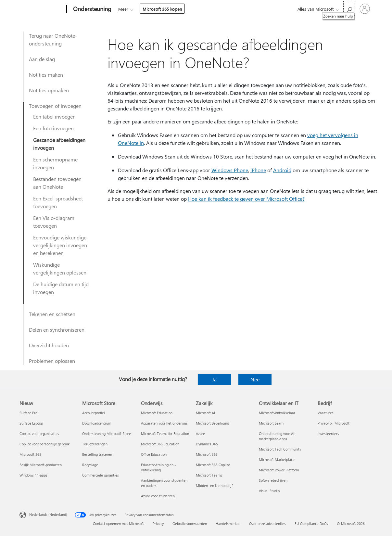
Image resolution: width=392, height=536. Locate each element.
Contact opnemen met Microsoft (118, 523)
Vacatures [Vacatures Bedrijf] (326, 413)
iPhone (258, 170)
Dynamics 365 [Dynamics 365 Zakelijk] (207, 444)
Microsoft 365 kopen (245, 9)
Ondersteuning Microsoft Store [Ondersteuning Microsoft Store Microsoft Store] (107, 434)
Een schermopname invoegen (55, 163)
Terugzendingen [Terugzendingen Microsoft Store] (95, 444)
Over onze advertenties (267, 523)
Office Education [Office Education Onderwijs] (154, 454)
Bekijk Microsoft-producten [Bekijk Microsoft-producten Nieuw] (41, 465)
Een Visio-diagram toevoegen (54, 222)
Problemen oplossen (52, 361)
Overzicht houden (49, 345)
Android (282, 170)
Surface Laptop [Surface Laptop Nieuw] (31, 423)
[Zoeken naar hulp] (349, 8)
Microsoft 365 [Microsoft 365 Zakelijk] (207, 454)
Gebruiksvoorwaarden (190, 523)
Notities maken (46, 75)
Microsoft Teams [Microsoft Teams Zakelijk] (209, 475)
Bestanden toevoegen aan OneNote (57, 183)
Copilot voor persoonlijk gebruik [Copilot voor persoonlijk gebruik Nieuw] (44, 444)
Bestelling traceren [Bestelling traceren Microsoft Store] (97, 454)
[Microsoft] (42, 9)
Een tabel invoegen (54, 116)
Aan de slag (42, 59)
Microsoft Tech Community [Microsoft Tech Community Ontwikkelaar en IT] (280, 449)
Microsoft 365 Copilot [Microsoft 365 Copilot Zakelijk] (213, 465)
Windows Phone (230, 170)
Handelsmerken (228, 523)
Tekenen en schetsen (52, 314)
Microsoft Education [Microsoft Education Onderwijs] (157, 413)
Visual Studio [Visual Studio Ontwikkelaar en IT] (269, 491)
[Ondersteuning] (92, 9)
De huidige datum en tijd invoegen (61, 288)
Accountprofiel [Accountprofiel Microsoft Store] (94, 413)
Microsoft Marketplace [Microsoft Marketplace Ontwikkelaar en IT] (277, 459)
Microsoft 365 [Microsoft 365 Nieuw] (30, 454)
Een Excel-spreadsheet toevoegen (58, 202)
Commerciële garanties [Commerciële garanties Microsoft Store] (101, 475)
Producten (179, 9)
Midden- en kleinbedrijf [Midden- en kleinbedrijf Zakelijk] (214, 485)
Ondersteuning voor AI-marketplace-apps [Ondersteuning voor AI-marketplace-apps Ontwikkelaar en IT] (277, 436)
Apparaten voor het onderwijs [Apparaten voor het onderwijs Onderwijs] (164, 423)
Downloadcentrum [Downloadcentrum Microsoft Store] (97, 423)
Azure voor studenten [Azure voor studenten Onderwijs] (158, 496)
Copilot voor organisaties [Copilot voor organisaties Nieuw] (39, 434)
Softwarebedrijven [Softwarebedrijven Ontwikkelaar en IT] (273, 480)
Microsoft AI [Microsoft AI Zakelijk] (205, 413)
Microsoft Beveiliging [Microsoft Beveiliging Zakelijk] (212, 423)
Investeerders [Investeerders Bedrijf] (328, 434)
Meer (206, 9)
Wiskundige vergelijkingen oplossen (60, 268)
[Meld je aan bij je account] (365, 9)
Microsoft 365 (130, 9)
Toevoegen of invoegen (55, 106)
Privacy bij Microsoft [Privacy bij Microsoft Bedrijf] (334, 423)
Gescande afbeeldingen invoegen (59, 144)
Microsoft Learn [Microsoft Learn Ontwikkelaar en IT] (271, 423)
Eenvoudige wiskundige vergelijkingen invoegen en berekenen (60, 245)
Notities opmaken (49, 90)
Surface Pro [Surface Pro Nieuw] (28, 413)
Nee (255, 379)
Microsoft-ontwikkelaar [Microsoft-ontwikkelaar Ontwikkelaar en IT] (277, 413)
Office (156, 9)
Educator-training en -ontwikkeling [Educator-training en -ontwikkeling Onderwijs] (158, 467)
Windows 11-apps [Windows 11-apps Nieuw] (33, 475)
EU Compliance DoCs (311, 523)
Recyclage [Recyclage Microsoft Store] (90, 465)
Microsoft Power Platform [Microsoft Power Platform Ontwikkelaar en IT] (279, 470)
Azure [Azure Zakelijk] (200, 434)
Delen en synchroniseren (57, 330)
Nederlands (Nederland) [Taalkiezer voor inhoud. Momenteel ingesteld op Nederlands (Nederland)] (48, 514)
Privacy (158, 523)
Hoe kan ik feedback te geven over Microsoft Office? (246, 199)
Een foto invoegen (53, 128)
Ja (214, 379)
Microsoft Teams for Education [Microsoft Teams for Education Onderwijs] (165, 434)
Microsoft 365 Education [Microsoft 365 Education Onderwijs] (160, 444)
